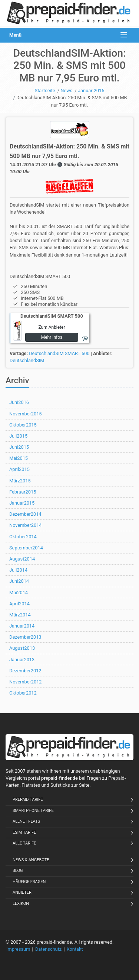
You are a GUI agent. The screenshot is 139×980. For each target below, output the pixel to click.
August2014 (22, 559)
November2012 (26, 682)
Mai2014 (19, 593)
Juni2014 (19, 581)
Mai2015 (19, 458)
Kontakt (75, 949)
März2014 (20, 615)
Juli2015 (18, 436)
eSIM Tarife (24, 832)
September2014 (26, 548)
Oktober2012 (23, 693)
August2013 (22, 648)
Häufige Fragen (29, 882)
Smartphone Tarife (33, 811)
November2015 (26, 414)
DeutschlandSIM (27, 360)
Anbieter (22, 892)
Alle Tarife (24, 843)
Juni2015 (19, 447)
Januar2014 (22, 626)
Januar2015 (22, 503)
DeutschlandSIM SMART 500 (59, 353)
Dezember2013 (25, 637)
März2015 (20, 481)
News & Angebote (31, 860)
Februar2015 (23, 492)
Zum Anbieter (52, 327)
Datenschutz (48, 949)
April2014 (19, 604)
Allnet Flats (26, 821)
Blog (18, 871)
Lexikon (21, 904)
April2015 (19, 469)
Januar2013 (22, 660)
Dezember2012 (25, 671)
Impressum (18, 949)
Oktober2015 (23, 425)
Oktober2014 (23, 537)
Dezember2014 (25, 514)
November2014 (26, 525)
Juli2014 (18, 570)
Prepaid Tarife (28, 800)
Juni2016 (19, 402)
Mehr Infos (52, 337)
